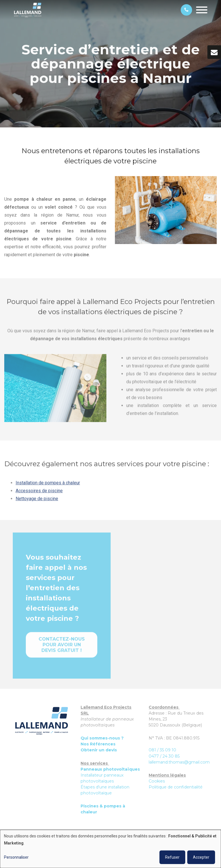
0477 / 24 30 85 (164, 756)
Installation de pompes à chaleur (48, 485)
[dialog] (110, 849)
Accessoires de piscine (39, 493)
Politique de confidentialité (176, 787)
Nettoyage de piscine (37, 501)
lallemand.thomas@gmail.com (179, 762)
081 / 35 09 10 (162, 750)
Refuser (172, 857)
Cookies (157, 781)
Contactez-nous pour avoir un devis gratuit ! (62, 647)
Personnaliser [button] (16, 857)
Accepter (201, 857)
